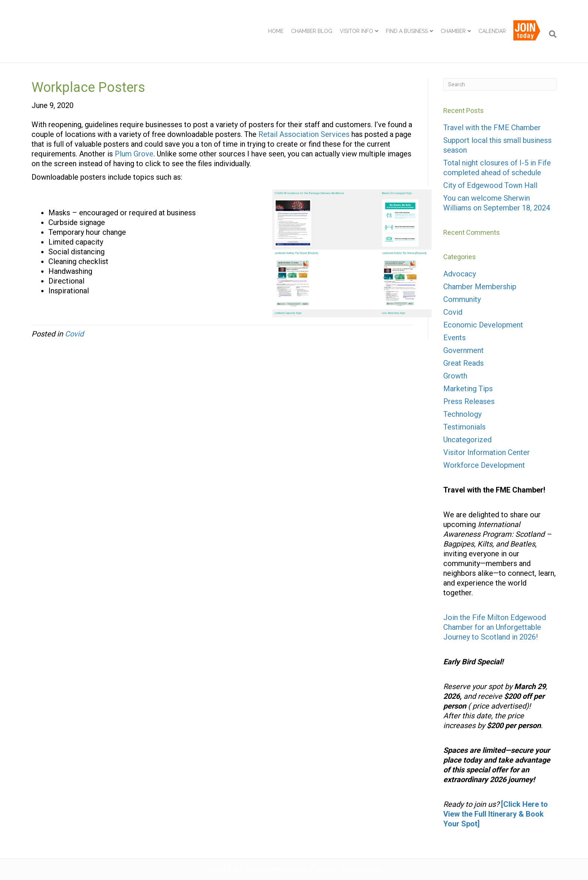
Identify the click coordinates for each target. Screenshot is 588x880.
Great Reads (463, 363)
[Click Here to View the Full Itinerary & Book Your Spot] (496, 814)
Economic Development (483, 325)
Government (463, 350)
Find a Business (407, 31)
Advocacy (460, 274)
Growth (455, 376)
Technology (462, 414)
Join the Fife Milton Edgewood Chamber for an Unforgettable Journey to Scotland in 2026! (495, 627)
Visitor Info (356, 31)
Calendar (492, 31)
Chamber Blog (312, 31)
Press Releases (469, 401)
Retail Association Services (304, 134)
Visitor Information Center (487, 452)
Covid (74, 334)
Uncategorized (467, 440)
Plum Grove (134, 154)
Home (276, 31)
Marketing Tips (468, 389)
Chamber (453, 31)
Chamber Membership (480, 287)
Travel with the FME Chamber (492, 128)
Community (462, 299)
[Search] (551, 34)
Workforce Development (484, 465)
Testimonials (464, 427)
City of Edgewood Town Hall (490, 185)
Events (454, 338)
